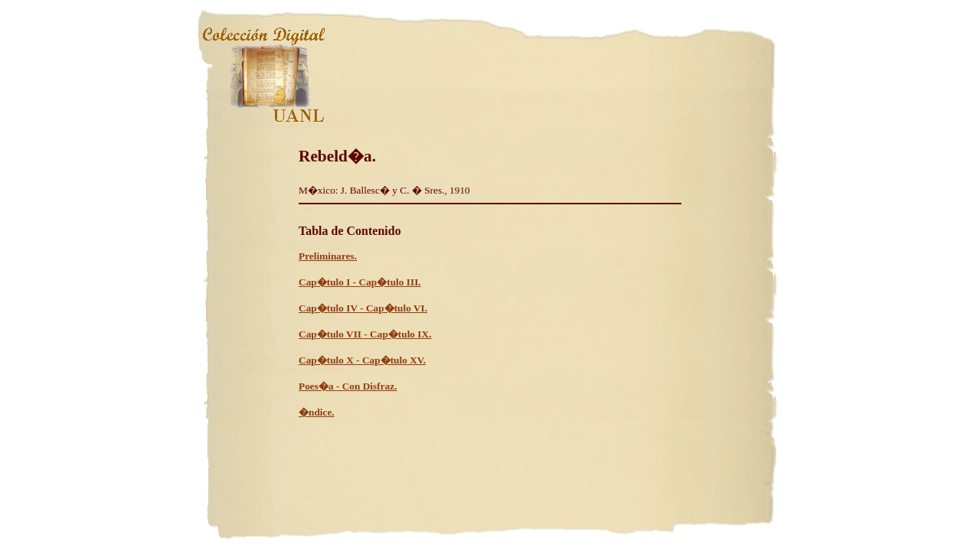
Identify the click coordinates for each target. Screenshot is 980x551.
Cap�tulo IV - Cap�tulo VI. (363, 308)
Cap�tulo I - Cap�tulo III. (360, 282)
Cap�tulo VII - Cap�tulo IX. (365, 334)
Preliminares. (328, 256)
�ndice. (317, 412)
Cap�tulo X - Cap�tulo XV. (362, 360)
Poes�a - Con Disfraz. (348, 386)
